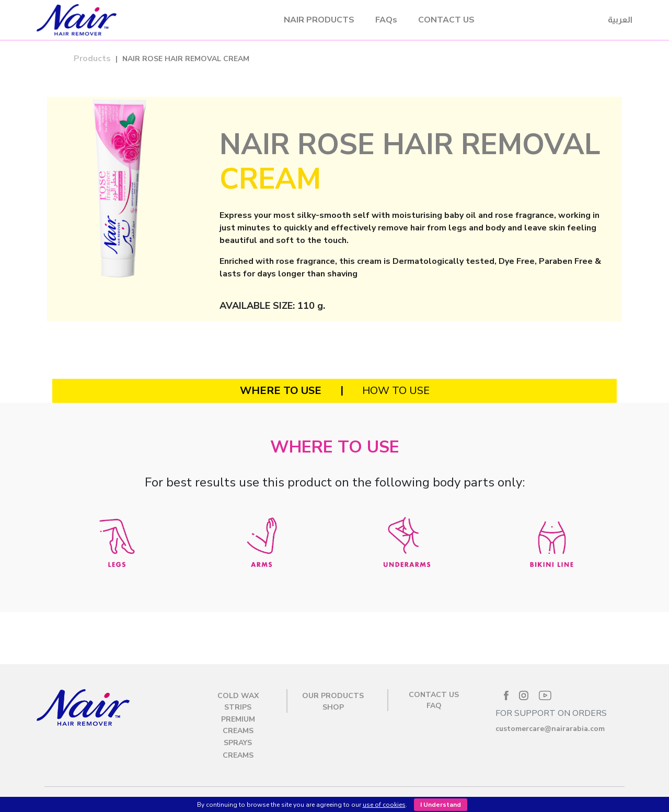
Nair (137, 20)
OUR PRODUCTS (333, 696)
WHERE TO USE (281, 391)
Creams (238, 755)
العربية (620, 20)
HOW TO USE (396, 391)
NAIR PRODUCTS (319, 20)
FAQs (386, 20)
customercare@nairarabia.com (550, 729)
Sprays (238, 743)
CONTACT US (446, 20)
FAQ (434, 706)
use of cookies (384, 805)
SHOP (333, 707)
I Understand (441, 805)
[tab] (281, 391)
